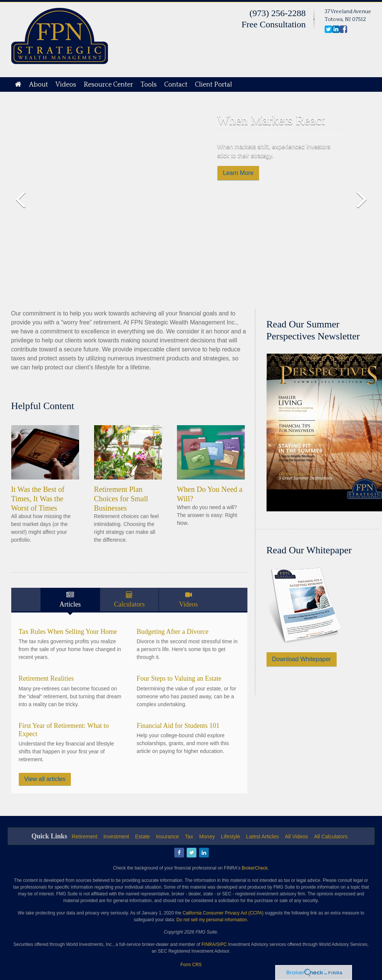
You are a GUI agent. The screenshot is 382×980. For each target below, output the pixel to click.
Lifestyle (230, 837)
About (38, 85)
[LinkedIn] (203, 853)
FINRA (208, 944)
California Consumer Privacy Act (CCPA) (223, 913)
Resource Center (108, 85)
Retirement (84, 837)
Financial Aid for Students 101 (178, 726)
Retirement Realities (46, 678)
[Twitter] (191, 853)
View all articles (45, 779)
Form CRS (191, 965)
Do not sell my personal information (211, 920)
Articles (70, 604)
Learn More (238, 173)
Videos (66, 85)
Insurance (167, 837)
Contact (176, 85)
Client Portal (213, 85)
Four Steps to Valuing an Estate (179, 678)
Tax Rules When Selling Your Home (68, 632)
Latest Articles (263, 837)
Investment (116, 837)
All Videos (297, 837)
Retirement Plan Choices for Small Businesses (121, 498)
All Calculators (331, 837)
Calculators (129, 604)
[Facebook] (179, 853)
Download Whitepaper (302, 659)
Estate (142, 837)
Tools (149, 85)
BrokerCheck (255, 868)
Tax (189, 837)
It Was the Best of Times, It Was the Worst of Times (38, 498)
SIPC (222, 944)
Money (207, 837)
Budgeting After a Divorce (173, 632)
